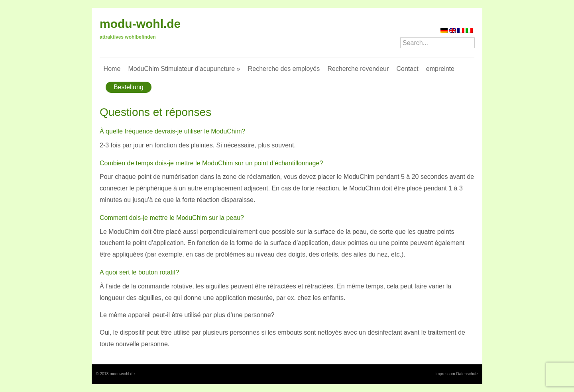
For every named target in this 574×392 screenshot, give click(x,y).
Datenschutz (467, 374)
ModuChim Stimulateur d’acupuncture (184, 69)
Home (112, 69)
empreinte (440, 69)
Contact (407, 69)
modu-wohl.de (140, 24)
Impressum (445, 374)
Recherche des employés (284, 69)
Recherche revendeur (358, 69)
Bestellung (129, 87)
